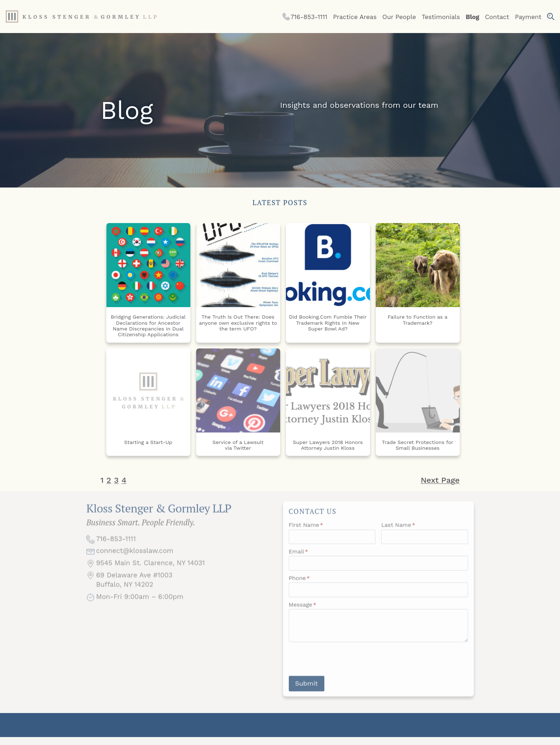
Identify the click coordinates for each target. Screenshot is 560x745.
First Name (306, 530)
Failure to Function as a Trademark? (418, 320)
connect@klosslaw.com (135, 560)
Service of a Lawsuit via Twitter (238, 445)
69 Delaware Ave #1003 (134, 584)
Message (303, 610)
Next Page (440, 480)
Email (298, 557)
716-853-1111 (116, 548)
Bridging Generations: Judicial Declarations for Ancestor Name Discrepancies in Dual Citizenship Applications (148, 326)
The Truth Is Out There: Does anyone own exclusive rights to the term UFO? (238, 323)
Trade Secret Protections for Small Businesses (418, 445)
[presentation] (343, 665)
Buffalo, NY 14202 (124, 594)
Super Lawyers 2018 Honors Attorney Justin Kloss (328, 445)
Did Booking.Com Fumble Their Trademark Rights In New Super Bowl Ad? (328, 323)
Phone (299, 584)
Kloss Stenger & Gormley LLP (159, 515)
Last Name (398, 530)
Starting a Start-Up (148, 442)
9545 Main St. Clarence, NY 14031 (150, 572)
